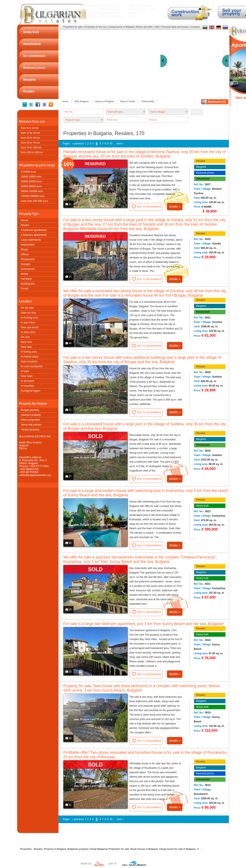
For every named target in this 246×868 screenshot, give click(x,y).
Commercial (28, 269)
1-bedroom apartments (34, 230)
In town (25, 371)
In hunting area (29, 318)
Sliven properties (30, 420)
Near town (27, 376)
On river (26, 337)
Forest (25, 289)
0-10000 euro (28, 172)
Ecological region (31, 391)
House (25, 220)
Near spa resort (30, 327)
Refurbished (203, 179)
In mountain (28, 386)
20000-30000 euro (31, 181)
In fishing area (29, 352)
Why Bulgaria (82, 101)
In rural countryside (32, 366)
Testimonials (148, 101)
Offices (25, 254)
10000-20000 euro (31, 177)
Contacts (195, 27)
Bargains (201, 167)
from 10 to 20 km (31, 133)
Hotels (25, 274)
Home (65, 101)
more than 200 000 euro (35, 201)
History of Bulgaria (104, 101)
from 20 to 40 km (31, 138)
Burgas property (30, 410)
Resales (201, 161)
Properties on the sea (95, 27)
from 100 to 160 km (32, 152)
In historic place (30, 357)
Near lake (26, 347)
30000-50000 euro (31, 186)
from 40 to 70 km (31, 143)
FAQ (157, 27)
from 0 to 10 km (30, 128)
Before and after (144, 27)
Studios (25, 225)
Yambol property (30, 430)
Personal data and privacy (175, 27)
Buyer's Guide (128, 101)
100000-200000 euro (33, 196)
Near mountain (29, 361)
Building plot (28, 284)
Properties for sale (73, 27)
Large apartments (31, 240)
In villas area (28, 332)
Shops (25, 250)
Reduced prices (205, 173)
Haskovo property (31, 415)
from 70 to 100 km (31, 148)
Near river (27, 342)
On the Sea (27, 308)
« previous (78, 144)
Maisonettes (28, 245)
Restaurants (28, 259)
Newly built (202, 506)
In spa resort (28, 322)
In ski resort (28, 381)
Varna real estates (31, 425)
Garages (26, 264)
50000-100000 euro (32, 191)
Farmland (26, 279)
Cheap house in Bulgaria (121, 27)
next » (120, 144)
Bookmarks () (217, 102)
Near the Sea (28, 313)
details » (175, 207)
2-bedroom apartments (34, 235)
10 (111, 144)
